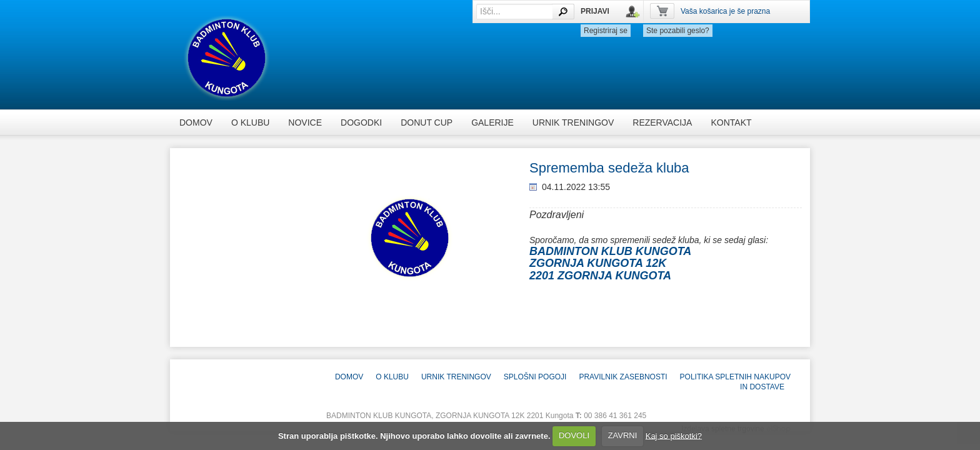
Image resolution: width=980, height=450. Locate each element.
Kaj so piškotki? (674, 435)
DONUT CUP (427, 122)
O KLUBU (250, 122)
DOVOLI (574, 435)
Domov (196, 122)
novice (305, 122)
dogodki (361, 122)
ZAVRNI (623, 435)
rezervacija (662, 122)
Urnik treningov (573, 122)
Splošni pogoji (535, 377)
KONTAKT (731, 122)
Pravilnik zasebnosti (623, 377)
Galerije (492, 122)
